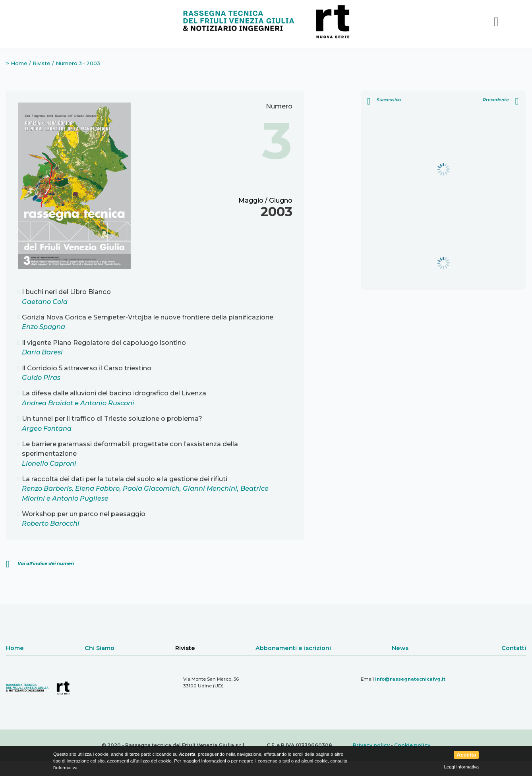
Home (19, 63)
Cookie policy (412, 745)
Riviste (42, 63)
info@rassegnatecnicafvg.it (410, 679)
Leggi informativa (461, 767)
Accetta (466, 755)
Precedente (501, 101)
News (400, 648)
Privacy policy (371, 745)
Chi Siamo (100, 648)
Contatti (514, 648)
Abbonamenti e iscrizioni (293, 648)
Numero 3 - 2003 (78, 63)
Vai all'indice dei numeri (46, 563)
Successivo (384, 101)
